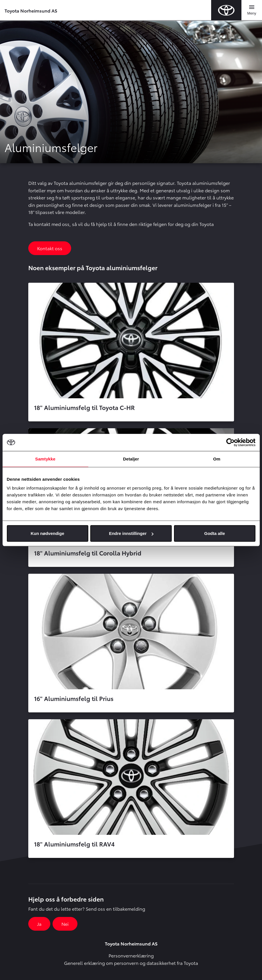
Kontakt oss (50, 248)
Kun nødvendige (47, 533)
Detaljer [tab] (131, 459)
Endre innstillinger (131, 533)
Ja (39, 924)
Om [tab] (217, 459)
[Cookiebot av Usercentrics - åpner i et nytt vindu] (230, 442)
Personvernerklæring (131, 955)
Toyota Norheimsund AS (31, 10)
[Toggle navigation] (252, 10)
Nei (65, 924)
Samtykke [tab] (45, 459)
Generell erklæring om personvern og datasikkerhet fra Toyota (131, 963)
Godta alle (215, 533)
